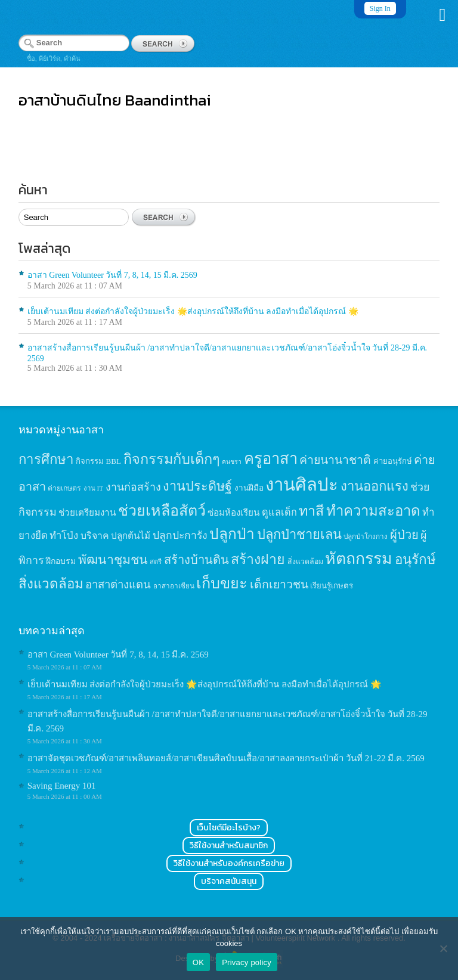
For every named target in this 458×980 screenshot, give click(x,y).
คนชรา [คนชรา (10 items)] (232, 462)
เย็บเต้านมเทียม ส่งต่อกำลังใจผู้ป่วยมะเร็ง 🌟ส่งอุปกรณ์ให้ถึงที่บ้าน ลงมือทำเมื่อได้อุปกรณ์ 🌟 (193, 311)
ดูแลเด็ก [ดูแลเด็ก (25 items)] (279, 512)
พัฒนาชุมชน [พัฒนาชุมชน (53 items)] (113, 560)
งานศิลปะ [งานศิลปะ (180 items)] (302, 485)
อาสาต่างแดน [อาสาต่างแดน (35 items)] (118, 584)
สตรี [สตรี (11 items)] (156, 562)
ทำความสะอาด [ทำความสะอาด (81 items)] (373, 511)
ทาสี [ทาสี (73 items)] (311, 511)
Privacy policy (247, 962)
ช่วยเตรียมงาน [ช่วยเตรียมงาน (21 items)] (87, 512)
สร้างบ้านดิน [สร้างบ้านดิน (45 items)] (196, 560)
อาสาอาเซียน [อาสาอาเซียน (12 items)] (174, 586)
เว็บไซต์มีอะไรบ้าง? (229, 828)
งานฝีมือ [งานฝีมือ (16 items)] (249, 488)
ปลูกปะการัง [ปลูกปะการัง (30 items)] (180, 535)
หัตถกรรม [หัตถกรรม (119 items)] (359, 559)
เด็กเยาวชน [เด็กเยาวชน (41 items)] (279, 584)
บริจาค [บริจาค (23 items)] (95, 536)
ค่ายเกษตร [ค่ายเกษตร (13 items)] (64, 488)
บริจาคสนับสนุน (229, 881)
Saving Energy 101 (62, 786)
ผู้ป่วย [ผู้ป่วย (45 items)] (404, 535)
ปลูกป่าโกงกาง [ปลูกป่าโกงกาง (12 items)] (366, 537)
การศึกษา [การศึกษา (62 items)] (46, 459)
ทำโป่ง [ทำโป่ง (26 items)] (64, 536)
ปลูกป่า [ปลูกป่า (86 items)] (232, 534)
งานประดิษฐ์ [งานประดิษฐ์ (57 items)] (197, 486)
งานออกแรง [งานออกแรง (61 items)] (375, 486)
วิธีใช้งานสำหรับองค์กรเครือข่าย (229, 863)
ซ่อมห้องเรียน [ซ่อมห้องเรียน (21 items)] (233, 512)
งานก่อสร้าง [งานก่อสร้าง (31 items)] (133, 487)
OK (198, 962)
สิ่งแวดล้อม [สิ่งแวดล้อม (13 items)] (305, 562)
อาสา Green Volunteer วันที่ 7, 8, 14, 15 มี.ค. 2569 (112, 275)
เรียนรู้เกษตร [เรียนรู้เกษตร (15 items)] (332, 586)
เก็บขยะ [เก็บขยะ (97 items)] (222, 583)
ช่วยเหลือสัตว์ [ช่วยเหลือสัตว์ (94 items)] (162, 511)
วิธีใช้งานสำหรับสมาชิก (229, 846)
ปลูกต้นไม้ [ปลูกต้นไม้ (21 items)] (131, 536)
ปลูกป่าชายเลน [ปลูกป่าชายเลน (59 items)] (299, 534)
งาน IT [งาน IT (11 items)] (93, 488)
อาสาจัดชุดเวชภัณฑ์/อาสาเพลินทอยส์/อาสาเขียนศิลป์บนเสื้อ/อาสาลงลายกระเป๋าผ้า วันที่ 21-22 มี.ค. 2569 (226, 758)
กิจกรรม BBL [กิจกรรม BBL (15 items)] (98, 461)
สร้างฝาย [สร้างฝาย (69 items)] (258, 559)
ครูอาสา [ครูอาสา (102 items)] (271, 459)
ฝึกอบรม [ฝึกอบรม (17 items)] (61, 561)
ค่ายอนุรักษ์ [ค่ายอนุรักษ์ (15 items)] (393, 461)
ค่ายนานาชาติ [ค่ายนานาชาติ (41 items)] (335, 460)
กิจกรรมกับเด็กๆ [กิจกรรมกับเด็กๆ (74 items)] (172, 459)
